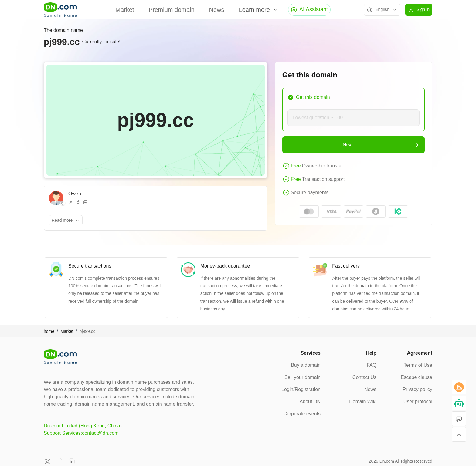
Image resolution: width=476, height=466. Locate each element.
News (217, 10)
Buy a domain (306, 365)
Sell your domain (303, 377)
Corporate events (302, 414)
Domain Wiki (363, 402)
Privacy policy (417, 389)
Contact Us (364, 377)
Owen (75, 194)
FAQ (372, 365)
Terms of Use (418, 365)
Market (125, 10)
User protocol (418, 402)
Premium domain (171, 10)
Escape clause (416, 377)
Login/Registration (301, 389)
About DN (310, 402)
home (49, 331)
